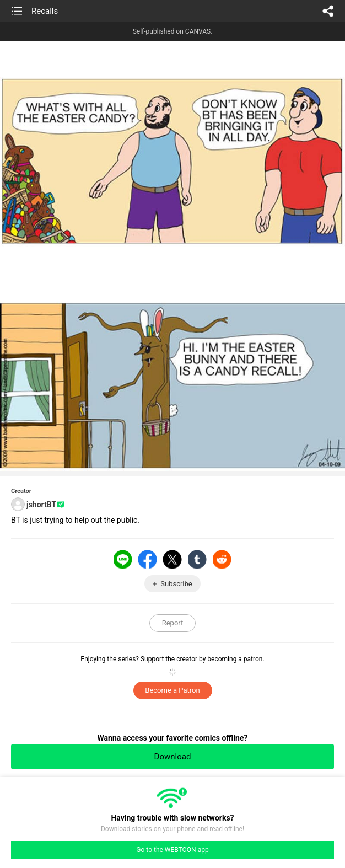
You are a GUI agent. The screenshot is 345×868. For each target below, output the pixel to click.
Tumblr (197, 559)
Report (173, 623)
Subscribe (176, 584)
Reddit (222, 559)
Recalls (45, 11)
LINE (123, 559)
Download (173, 757)
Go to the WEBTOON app (172, 850)
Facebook (148, 559)
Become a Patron (172, 690)
